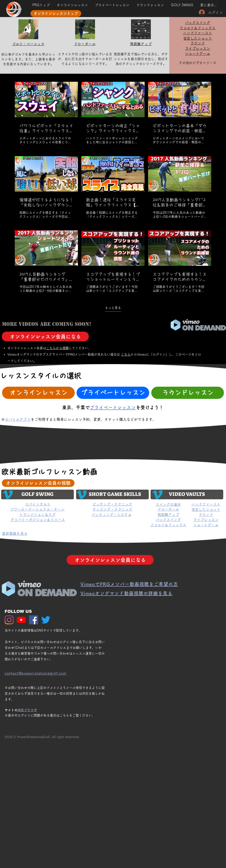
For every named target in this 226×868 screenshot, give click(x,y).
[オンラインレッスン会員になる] (45, 336)
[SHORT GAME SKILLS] (112, 494)
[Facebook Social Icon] (34, 620)
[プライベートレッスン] (113, 393)
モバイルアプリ (18, 419)
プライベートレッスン (113, 407)
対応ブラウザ (27, 710)
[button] (182, 5)
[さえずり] (46, 620)
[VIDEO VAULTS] (187, 494)
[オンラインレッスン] (38, 393)
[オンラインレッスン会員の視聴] (38, 483)
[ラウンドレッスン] (188, 393)
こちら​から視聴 (57, 348)
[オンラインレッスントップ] (56, 13)
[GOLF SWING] (37, 494)
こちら (126, 354)
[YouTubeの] (21, 620)
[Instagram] (9, 620)
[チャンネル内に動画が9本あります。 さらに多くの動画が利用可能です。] (113, 187)
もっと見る (113, 307)
